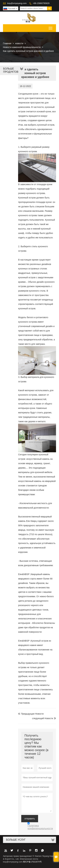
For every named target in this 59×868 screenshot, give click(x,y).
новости (19, 43)
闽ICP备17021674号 (32, 862)
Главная (7, 43)
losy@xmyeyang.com (17, 3)
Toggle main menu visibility (51, 27)
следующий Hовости (43, 718)
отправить (30, 819)
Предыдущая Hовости (31, 714)
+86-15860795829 (41, 3)
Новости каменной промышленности (22, 47)
